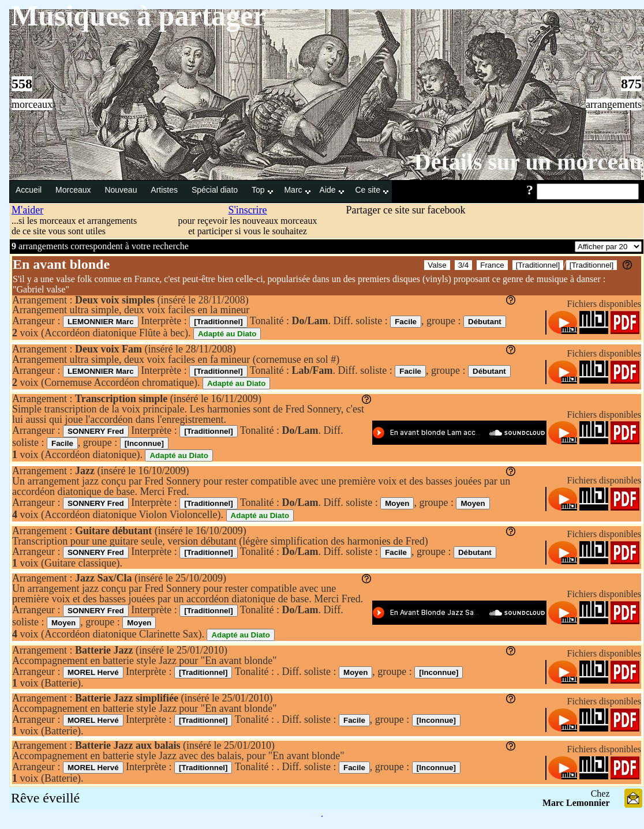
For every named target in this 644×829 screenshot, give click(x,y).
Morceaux (74, 190)
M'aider (27, 210)
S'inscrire (247, 210)
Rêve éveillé (45, 798)
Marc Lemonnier (576, 803)
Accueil (30, 190)
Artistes (165, 190)
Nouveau (122, 190)
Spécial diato (216, 190)
